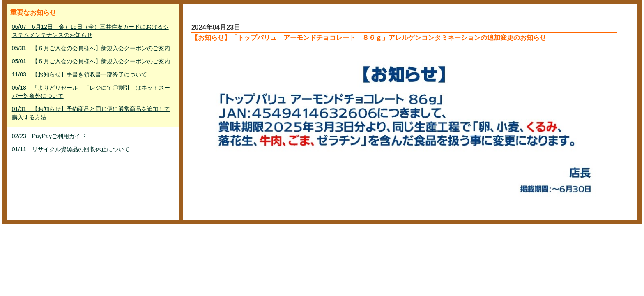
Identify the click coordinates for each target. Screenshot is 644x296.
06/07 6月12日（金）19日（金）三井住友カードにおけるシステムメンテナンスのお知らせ (90, 31)
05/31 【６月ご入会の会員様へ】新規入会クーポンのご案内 (91, 48)
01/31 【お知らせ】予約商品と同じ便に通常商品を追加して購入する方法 (91, 113)
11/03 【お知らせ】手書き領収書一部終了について (79, 74)
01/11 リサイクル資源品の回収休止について (71, 149)
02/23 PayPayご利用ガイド (49, 136)
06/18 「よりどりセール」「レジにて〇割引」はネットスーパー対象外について (91, 92)
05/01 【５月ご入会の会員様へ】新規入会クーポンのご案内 (91, 61)
